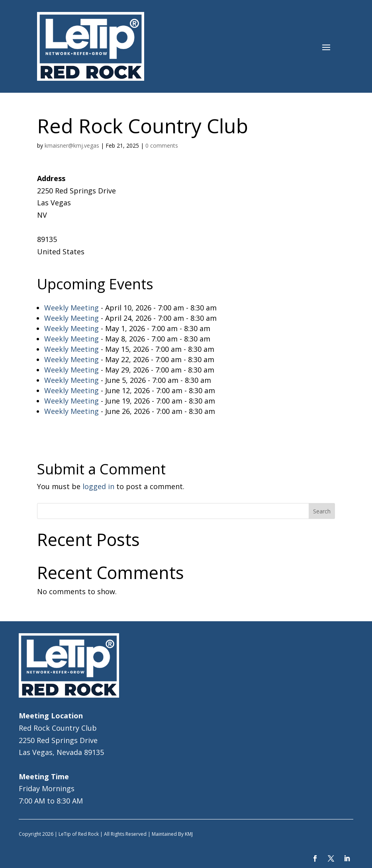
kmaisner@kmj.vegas (72, 145)
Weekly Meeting (71, 308)
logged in (98, 486)
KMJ (189, 834)
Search (322, 511)
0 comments (162, 145)
